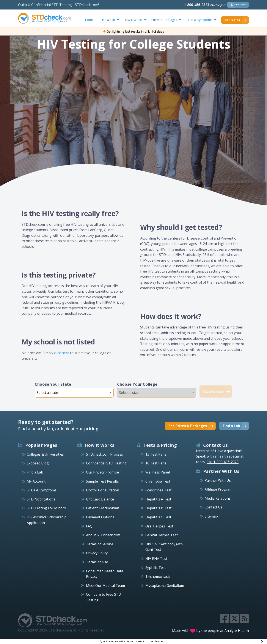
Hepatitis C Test (158, 517)
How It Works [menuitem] (133, 20)
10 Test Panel (156, 463)
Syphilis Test (156, 568)
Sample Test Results (102, 481)
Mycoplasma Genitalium (165, 586)
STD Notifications (41, 499)
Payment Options (100, 517)
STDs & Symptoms (42, 490)
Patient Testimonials (103, 508)
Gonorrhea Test (158, 490)
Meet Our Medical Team (105, 586)
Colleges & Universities (45, 454)
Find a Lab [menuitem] (108, 20)
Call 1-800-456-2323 (223, 462)
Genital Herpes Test (162, 535)
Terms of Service (100, 544)
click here (62, 353)
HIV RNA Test (156, 559)
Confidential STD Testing (106, 463)
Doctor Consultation (103, 490)
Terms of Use (97, 562)
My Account (36, 481)
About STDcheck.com (103, 535)
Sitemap (211, 516)
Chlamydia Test (158, 481)
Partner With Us (218, 480)
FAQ (89, 526)
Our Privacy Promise (102, 472)
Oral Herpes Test (159, 526)
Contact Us (214, 507)
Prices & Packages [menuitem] (164, 20)
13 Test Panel (156, 454)
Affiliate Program (218, 489)
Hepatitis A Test (158, 499)
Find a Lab (35, 472)
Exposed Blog (38, 463)
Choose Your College (137, 384)
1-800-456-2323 (205, 5)
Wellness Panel (158, 472)
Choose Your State (53, 384)
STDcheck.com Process (104, 454)
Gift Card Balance (100, 499)
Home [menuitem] (89, 20)
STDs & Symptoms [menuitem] (199, 20)
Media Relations (218, 498)
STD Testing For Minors (46, 508)
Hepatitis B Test (158, 508)
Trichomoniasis (158, 576)
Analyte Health (237, 631)
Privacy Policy (97, 553)
